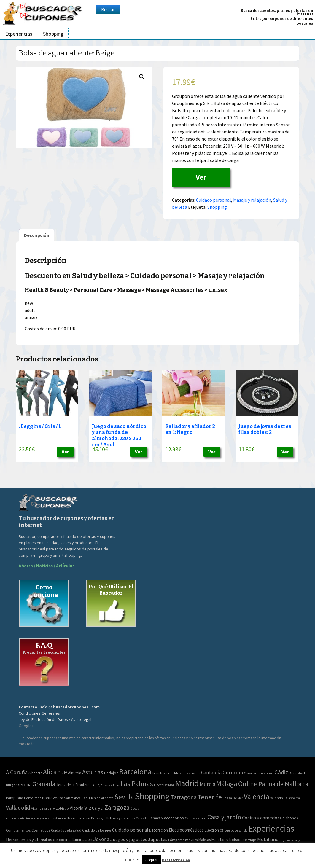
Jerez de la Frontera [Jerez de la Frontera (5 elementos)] (73, 785)
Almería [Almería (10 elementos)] (75, 773)
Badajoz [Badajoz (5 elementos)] (111, 773)
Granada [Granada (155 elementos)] (44, 784)
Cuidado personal (214, 200)
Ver (201, 177)
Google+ (26, 726)
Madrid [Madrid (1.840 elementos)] (187, 783)
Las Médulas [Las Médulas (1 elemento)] (111, 785)
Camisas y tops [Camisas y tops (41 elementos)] (196, 818)
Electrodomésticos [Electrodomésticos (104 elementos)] (186, 830)
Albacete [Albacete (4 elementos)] (35, 773)
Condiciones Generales (39, 713)
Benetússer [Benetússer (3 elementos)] (161, 773)
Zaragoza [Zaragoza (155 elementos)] (117, 807)
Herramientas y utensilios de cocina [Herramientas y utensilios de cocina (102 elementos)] (38, 839)
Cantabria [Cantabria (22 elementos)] (211, 773)
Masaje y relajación (252, 200)
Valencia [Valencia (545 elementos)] (257, 797)
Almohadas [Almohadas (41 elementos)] (64, 818)
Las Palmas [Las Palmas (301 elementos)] (137, 784)
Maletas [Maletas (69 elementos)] (205, 840)
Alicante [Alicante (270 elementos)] (55, 772)
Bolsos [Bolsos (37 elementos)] (86, 818)
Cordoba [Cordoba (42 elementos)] (233, 772)
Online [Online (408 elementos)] (248, 784)
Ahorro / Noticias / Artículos (47, 566)
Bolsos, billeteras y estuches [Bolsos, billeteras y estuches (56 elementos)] (113, 818)
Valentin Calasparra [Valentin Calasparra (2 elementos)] (285, 798)
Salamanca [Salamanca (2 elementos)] (72, 798)
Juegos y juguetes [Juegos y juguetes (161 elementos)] (129, 839)
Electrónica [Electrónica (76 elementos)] (214, 830)
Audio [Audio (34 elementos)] (77, 818)
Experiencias (19, 34)
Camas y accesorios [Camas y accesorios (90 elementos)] (166, 818)
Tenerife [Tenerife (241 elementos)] (210, 797)
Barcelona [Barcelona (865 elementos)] (135, 771)
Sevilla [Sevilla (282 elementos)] (124, 797)
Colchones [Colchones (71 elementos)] (289, 818)
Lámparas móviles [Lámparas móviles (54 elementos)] (183, 840)
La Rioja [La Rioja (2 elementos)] (96, 785)
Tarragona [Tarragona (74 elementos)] (184, 797)
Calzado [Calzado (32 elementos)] (142, 818)
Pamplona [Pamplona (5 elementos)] (15, 798)
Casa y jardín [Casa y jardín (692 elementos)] (224, 817)
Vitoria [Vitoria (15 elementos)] (77, 808)
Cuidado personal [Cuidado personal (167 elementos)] (130, 830)
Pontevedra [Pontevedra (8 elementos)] (53, 798)
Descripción (37, 235)
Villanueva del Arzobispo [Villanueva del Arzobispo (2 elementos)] (50, 808)
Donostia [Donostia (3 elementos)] (296, 773)
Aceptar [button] (151, 860)
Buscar (108, 9)
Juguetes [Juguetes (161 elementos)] (158, 839)
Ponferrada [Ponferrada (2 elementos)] (33, 798)
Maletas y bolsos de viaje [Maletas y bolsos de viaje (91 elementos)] (234, 840)
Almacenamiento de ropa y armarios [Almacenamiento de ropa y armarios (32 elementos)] (30, 818)
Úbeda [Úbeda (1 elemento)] (135, 809)
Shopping (53, 34)
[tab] (37, 235)
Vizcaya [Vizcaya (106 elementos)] (94, 808)
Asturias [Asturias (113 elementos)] (93, 772)
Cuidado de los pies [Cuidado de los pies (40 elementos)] (97, 830)
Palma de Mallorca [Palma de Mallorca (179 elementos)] (283, 784)
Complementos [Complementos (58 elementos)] (18, 830)
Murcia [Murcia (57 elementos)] (207, 784)
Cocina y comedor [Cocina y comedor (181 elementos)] (261, 818)
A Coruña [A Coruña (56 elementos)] (17, 772)
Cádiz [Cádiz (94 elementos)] (281, 772)
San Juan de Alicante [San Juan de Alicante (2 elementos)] (98, 798)
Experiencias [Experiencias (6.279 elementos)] (271, 828)
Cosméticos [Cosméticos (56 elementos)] (41, 830)
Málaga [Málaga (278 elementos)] (227, 784)
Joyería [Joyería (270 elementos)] (101, 839)
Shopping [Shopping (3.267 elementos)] (152, 796)
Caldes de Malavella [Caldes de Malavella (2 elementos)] (185, 773)
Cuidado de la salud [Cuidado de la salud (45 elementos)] (66, 830)
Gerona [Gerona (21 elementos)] (24, 785)
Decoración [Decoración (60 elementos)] (159, 830)
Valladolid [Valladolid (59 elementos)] (18, 808)
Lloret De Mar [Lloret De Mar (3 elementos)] (164, 785)
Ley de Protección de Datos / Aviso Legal (55, 719)
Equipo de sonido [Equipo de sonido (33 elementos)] (236, 830)
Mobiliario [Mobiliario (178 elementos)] (268, 839)
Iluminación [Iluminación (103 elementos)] (82, 839)
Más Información (176, 860)
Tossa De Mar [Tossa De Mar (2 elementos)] (233, 798)
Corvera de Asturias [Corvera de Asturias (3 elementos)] (259, 773)
